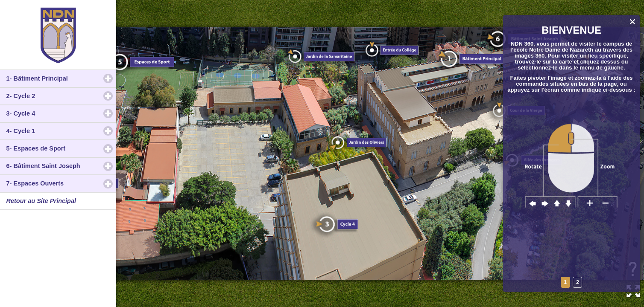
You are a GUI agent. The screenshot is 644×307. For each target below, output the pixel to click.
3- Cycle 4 (57, 113)
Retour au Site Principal (41, 201)
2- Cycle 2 (57, 96)
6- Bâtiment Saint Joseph (61, 166)
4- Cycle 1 (57, 131)
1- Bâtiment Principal (61, 78)
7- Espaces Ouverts (61, 183)
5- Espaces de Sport (61, 148)
